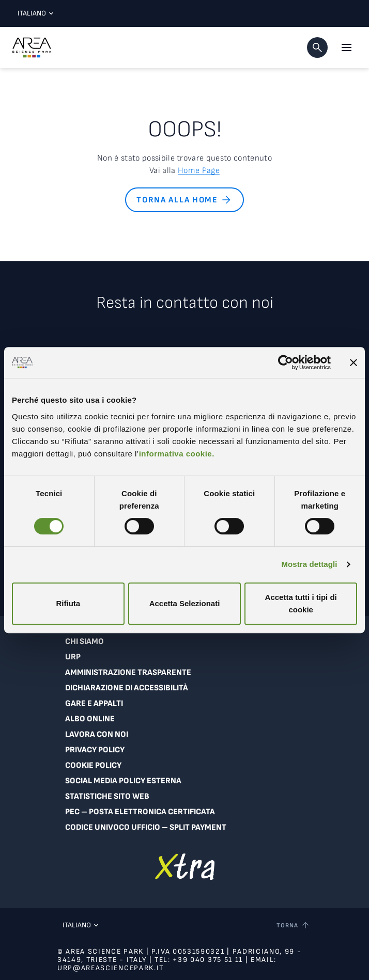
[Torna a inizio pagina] (294, 925)
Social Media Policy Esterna (123, 781)
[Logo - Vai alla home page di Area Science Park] (32, 48)
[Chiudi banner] (353, 362)
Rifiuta (68, 603)
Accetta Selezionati (185, 603)
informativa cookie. (177, 454)
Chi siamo (84, 642)
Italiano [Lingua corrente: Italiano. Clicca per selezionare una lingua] (33, 13)
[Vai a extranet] (185, 867)
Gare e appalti (94, 704)
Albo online (90, 719)
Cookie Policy (93, 765)
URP (73, 657)
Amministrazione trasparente (128, 673)
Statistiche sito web (107, 796)
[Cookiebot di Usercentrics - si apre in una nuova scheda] (286, 362)
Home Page (199, 171)
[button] (317, 48)
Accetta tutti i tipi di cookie (301, 603)
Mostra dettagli (309, 564)
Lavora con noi (97, 734)
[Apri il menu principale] (346, 48)
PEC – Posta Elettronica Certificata (140, 812)
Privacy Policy (95, 750)
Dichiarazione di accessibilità (127, 688)
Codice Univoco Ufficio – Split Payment (146, 827)
